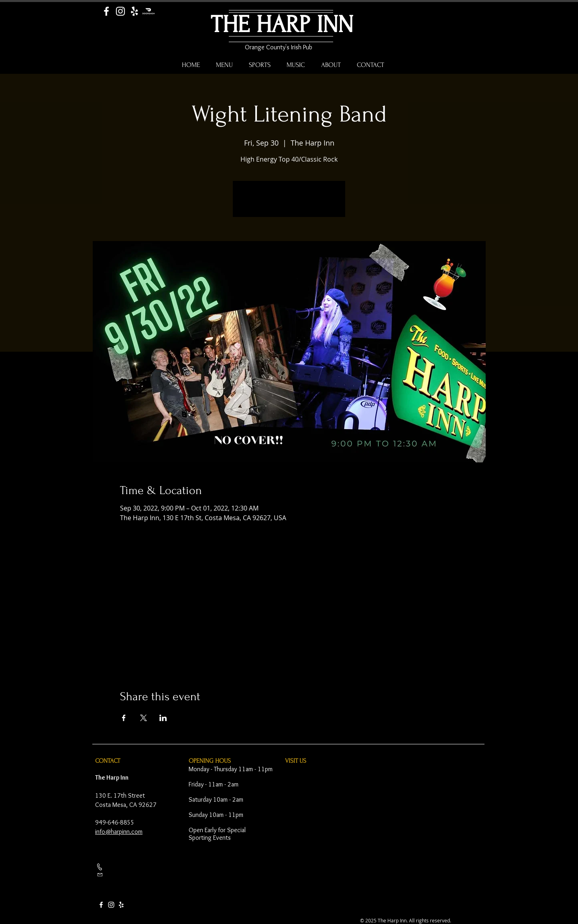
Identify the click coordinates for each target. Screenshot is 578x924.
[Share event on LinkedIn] (163, 718)
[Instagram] (120, 11)
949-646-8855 (115, 822)
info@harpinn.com (119, 832)
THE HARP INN (282, 25)
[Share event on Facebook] (124, 718)
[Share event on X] (143, 718)
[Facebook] (106, 11)
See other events (289, 204)
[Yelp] (134, 11)
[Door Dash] (149, 11)
